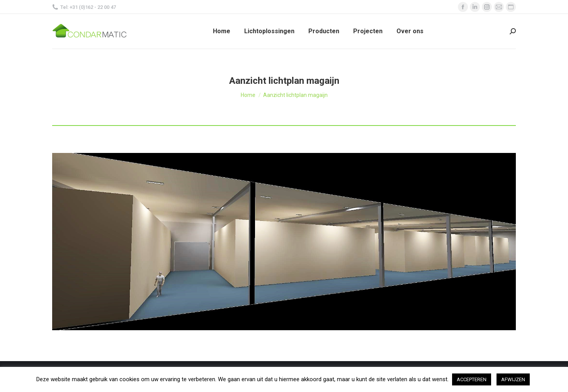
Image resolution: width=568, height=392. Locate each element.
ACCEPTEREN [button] (472, 379)
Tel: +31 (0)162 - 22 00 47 (84, 7)
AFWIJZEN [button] (513, 379)
